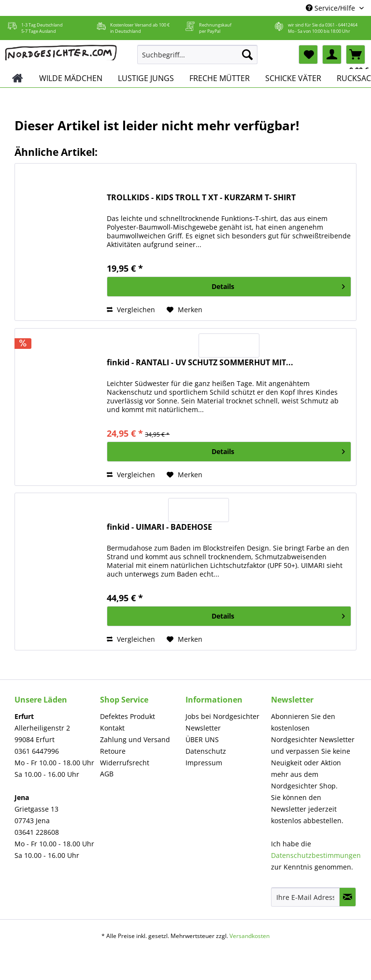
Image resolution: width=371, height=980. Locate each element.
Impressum (204, 763)
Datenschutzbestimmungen (316, 855)
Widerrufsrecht (125, 763)
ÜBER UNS (202, 739)
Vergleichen (131, 310)
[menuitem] (198, 59)
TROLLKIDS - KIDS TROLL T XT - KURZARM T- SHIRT (201, 198)
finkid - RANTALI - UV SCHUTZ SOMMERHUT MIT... (200, 363)
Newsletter (203, 728)
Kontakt (112, 728)
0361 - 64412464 (341, 25)
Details (278, 285)
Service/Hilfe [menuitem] (331, 8)
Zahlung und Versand (135, 739)
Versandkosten (250, 936)
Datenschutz (206, 751)
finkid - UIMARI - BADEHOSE (159, 527)
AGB (107, 774)
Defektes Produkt (128, 716)
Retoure (113, 751)
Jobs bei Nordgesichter (222, 716)
